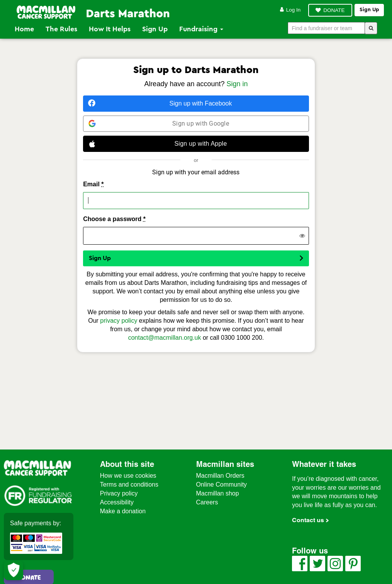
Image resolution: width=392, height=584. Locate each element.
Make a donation (123, 511)
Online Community (222, 484)
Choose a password (114, 219)
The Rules (61, 29)
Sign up (369, 10)
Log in (290, 10)
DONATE (334, 10)
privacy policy (119, 321)
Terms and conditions (129, 484)
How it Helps (110, 29)
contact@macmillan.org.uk (165, 338)
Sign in (237, 84)
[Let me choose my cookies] (14, 570)
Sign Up (155, 29)
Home (24, 29)
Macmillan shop (218, 493)
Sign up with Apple (158, 144)
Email (93, 184)
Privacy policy (119, 493)
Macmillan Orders (220, 476)
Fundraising (201, 29)
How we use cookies (128, 476)
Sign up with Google (159, 123)
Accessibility (117, 502)
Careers (207, 502)
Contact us (308, 520)
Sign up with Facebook (160, 103)
